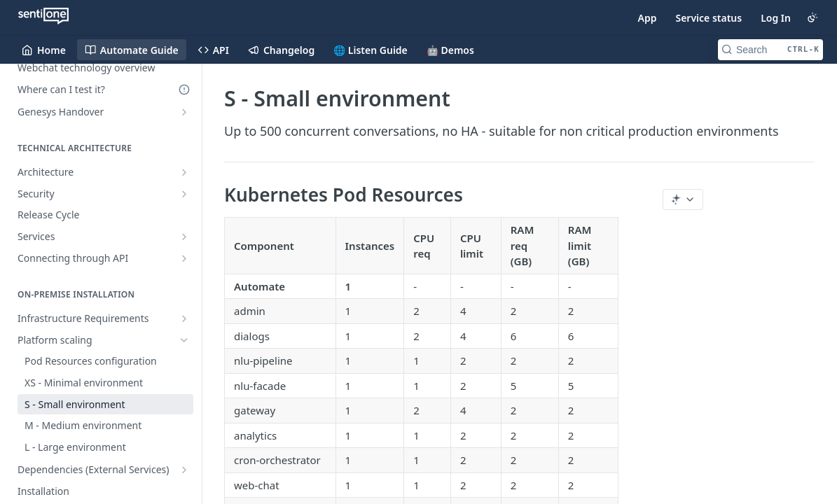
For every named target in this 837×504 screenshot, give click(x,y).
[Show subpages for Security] (184, 194)
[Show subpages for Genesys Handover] (184, 112)
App (648, 18)
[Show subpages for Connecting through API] (184, 258)
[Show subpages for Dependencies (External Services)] (184, 470)
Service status (708, 18)
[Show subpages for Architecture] (184, 172)
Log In (776, 18)
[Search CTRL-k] (770, 50)
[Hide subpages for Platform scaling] (184, 340)
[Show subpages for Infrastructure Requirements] (184, 318)
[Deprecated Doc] (184, 90)
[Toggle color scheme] (812, 17)
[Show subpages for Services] (184, 237)
